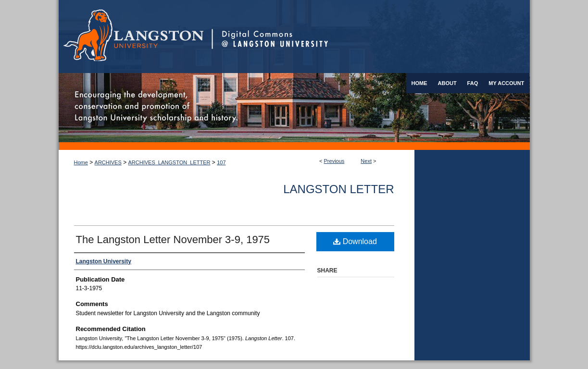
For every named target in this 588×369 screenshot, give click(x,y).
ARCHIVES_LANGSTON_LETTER (169, 162)
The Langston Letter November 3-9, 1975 (173, 240)
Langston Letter (338, 189)
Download (355, 241)
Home (81, 162)
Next (366, 161)
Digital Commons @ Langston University (371, 37)
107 (221, 162)
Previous (334, 161)
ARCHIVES (108, 162)
